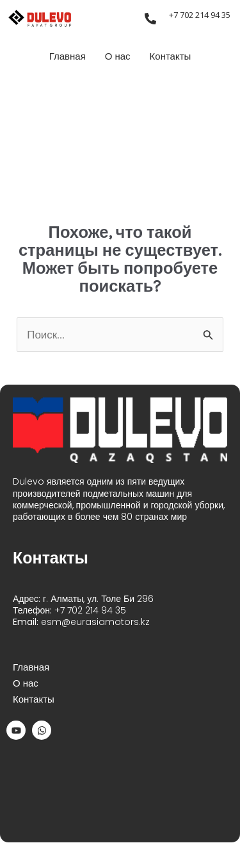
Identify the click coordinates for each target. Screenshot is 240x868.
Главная (68, 56)
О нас (118, 56)
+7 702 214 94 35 (200, 15)
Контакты (171, 56)
